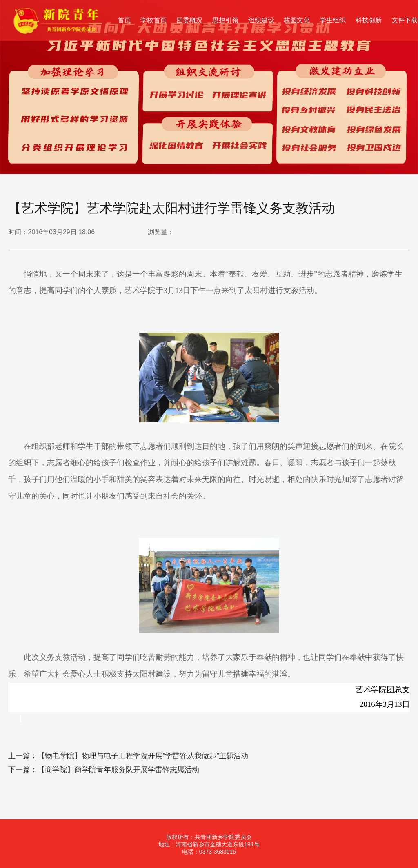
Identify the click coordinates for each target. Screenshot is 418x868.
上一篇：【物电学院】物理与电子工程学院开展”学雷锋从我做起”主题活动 (128, 756)
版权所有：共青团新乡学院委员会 (209, 837)
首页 (124, 20)
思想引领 (225, 20)
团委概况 (189, 20)
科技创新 (369, 20)
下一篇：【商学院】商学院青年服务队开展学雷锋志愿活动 (104, 770)
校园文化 (297, 20)
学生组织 (333, 20)
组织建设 (261, 20)
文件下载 (405, 20)
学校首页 (153, 20)
